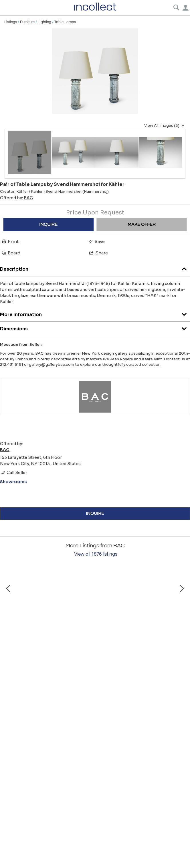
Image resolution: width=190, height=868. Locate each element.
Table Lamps (65, 22)
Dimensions (95, 327)
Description (95, 268)
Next (181, 619)
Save (96, 241)
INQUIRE (48, 224)
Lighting (44, 22)
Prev (9, 619)
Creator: (21, 192)
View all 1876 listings (96, 554)
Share (98, 253)
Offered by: (16, 198)
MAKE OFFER (142, 224)
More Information (95, 313)
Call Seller (14, 473)
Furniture (27, 22)
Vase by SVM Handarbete (69, 671)
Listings (11, 22)
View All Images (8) (165, 126)
